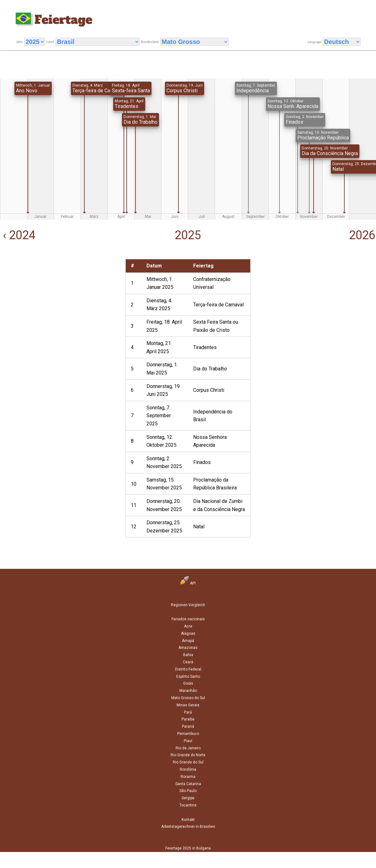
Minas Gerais (188, 705)
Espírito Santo (188, 677)
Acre (188, 626)
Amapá (188, 641)
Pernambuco (188, 734)
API (188, 583)
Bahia (188, 655)
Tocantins (188, 805)
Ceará (188, 662)
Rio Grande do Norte (188, 755)
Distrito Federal (188, 669)
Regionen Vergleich (188, 605)
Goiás (188, 683)
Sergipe (188, 798)
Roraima (188, 777)
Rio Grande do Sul (188, 762)
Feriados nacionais (188, 619)
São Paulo (188, 791)
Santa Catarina (188, 784)
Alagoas (188, 633)
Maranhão (188, 691)
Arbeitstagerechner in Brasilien (188, 827)
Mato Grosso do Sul (188, 698)
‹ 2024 (18, 235)
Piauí (188, 741)
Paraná (188, 726)
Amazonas (188, 648)
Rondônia (188, 769)
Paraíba (188, 719)
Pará (188, 712)
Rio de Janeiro (188, 748)
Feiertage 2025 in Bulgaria (188, 848)
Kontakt (188, 820)
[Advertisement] (61, 303)
